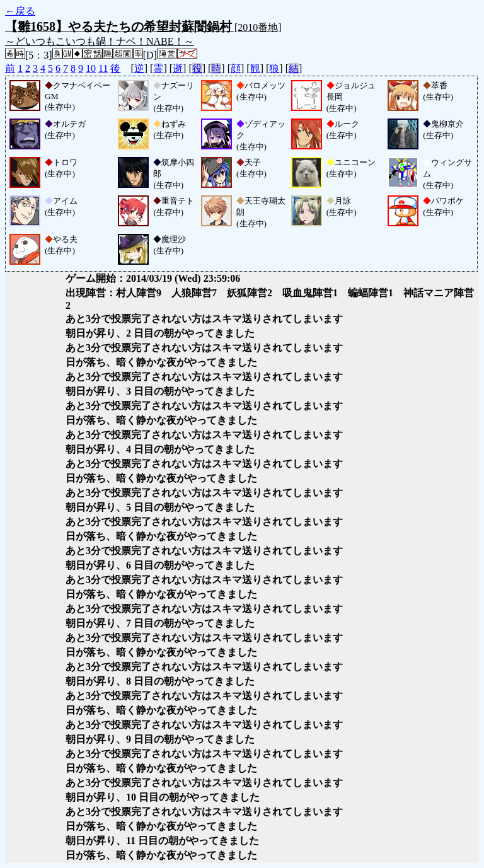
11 (103, 68)
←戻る (20, 11)
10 (91, 68)
